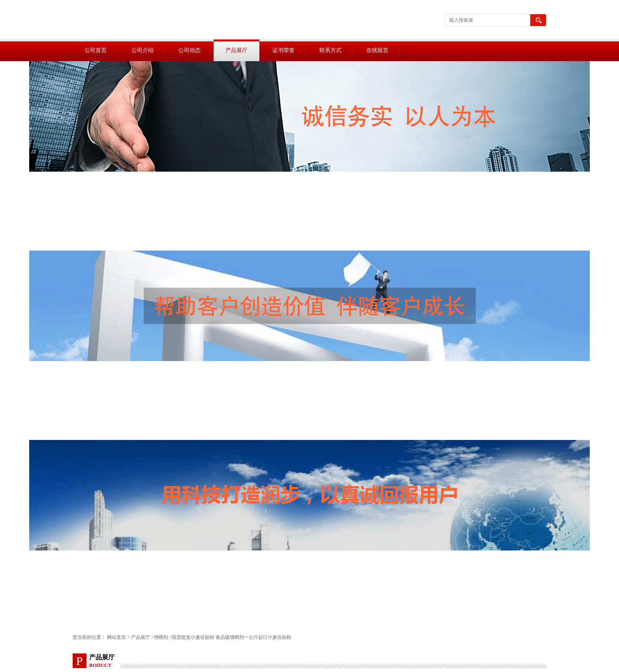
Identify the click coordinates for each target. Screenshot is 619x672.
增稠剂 (161, 637)
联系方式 (330, 50)
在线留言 (377, 50)
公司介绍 (143, 50)
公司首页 (96, 50)
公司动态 (189, 50)
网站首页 (116, 637)
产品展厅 (236, 50)
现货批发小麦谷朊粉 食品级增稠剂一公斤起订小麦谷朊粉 (232, 637)
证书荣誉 (283, 50)
